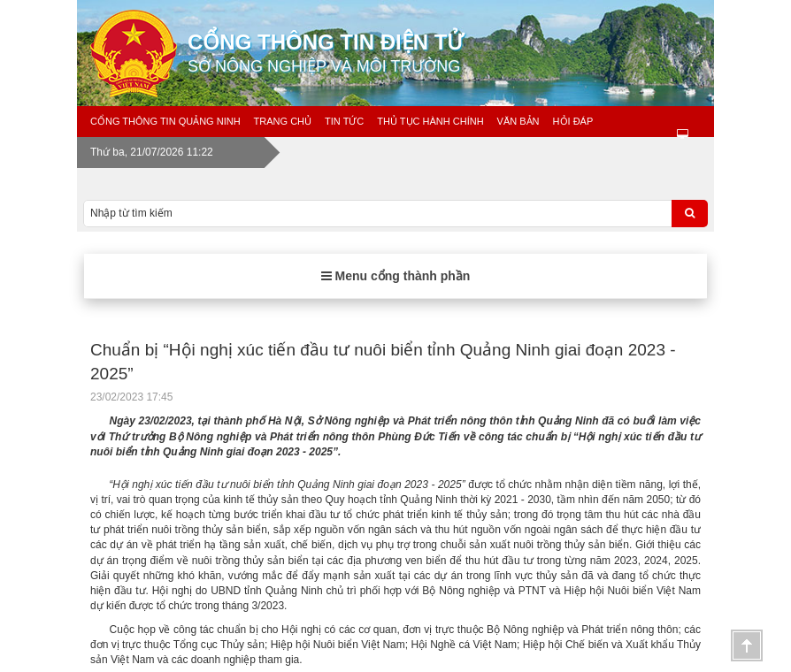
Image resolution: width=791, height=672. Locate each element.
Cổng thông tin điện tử (457, 53)
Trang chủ (283, 121)
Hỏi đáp (573, 121)
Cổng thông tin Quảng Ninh (165, 121)
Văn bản (518, 121)
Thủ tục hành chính (430, 121)
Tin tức (344, 121)
